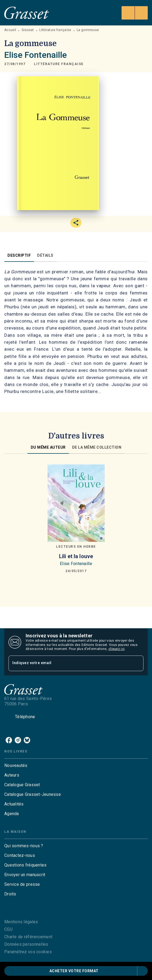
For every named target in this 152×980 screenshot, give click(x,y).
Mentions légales (21, 922)
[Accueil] (27, 13)
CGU (8, 929)
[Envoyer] (137, 663)
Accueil (10, 30)
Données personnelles (26, 944)
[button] (59, 64)
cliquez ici (116, 649)
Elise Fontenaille (36, 55)
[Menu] (135, 13)
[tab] (19, 255)
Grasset (28, 30)
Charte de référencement (28, 937)
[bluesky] (27, 740)
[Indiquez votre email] (69, 663)
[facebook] (9, 740)
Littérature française (55, 30)
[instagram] (18, 740)
